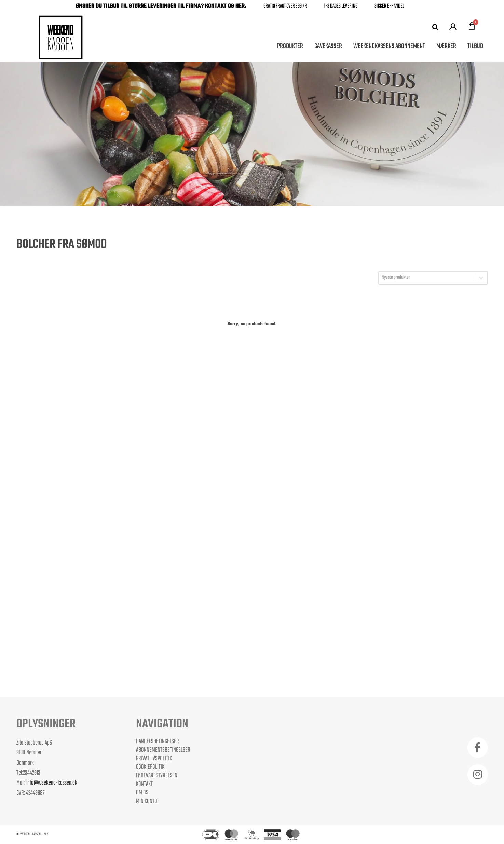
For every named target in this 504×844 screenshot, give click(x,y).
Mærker (446, 46)
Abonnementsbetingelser (163, 750)
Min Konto (147, 801)
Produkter (290, 46)
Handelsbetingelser (158, 741)
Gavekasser (328, 46)
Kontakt (144, 784)
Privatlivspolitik (154, 759)
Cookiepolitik (150, 767)
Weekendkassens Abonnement (389, 46)
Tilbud (475, 46)
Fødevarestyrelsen (157, 776)
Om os (142, 793)
